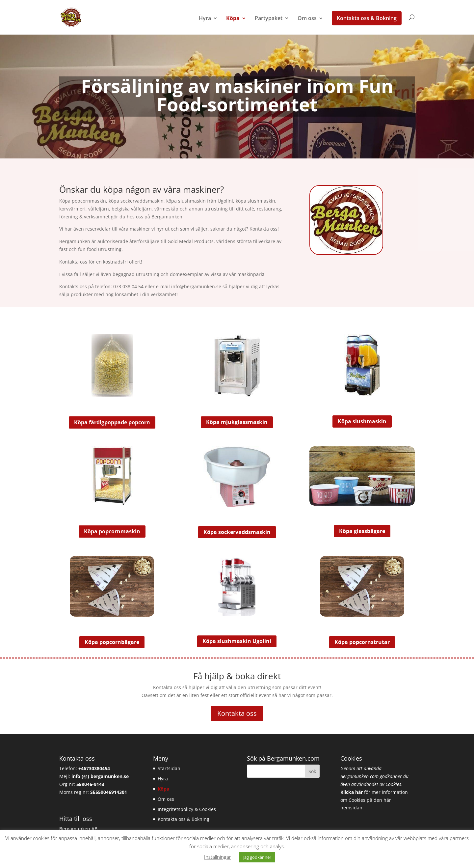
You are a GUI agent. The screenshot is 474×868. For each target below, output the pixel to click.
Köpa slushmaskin (362, 421)
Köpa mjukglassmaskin (237, 422)
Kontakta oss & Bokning (367, 18)
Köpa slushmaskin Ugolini (237, 641)
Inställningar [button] (218, 857)
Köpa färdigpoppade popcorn (112, 422)
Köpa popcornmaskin (112, 531)
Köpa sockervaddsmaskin (237, 532)
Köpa (233, 19)
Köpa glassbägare (362, 531)
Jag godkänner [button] (257, 857)
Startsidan (169, 768)
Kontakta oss (237, 713)
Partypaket (269, 19)
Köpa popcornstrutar (362, 642)
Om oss (307, 19)
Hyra (205, 19)
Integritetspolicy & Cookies (187, 809)
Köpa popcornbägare (112, 642)
